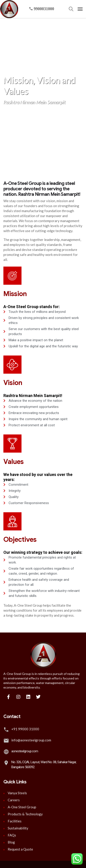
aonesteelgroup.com (25, 751)
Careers (14, 800)
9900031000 (42, 9)
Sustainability (18, 828)
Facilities (15, 821)
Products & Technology (25, 814)
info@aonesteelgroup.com (31, 740)
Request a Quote (20, 849)
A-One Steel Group (22, 807)
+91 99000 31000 (25, 729)
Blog (11, 842)
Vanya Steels (17, 793)
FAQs (12, 835)
